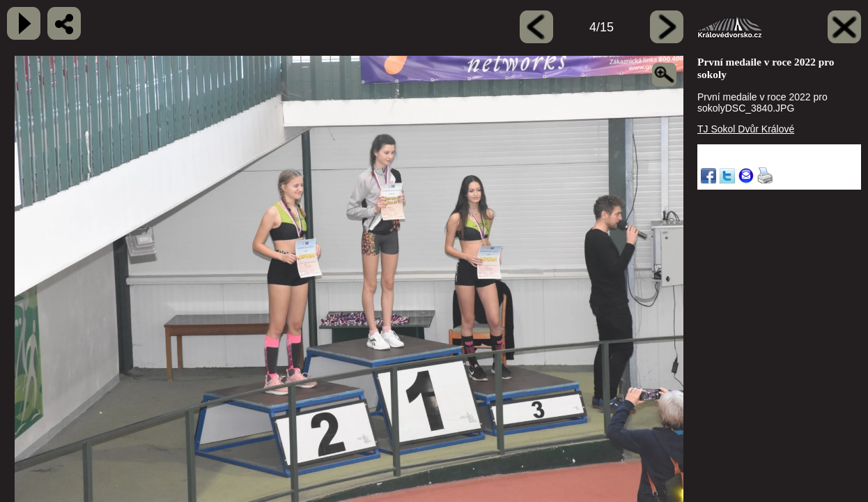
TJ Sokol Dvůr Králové (746, 129)
